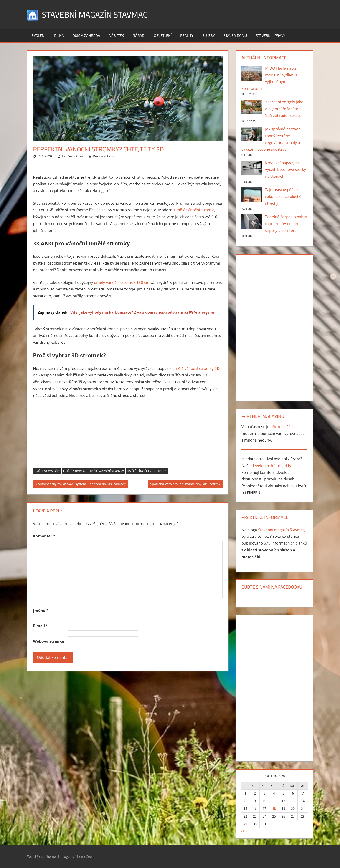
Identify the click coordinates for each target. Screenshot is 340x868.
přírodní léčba (283, 427)
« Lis (244, 831)
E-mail (40, 626)
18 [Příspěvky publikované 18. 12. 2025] (274, 809)
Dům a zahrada (86, 35)
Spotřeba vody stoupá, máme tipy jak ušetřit (184, 484)
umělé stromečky (47, 471)
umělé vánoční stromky (195, 210)
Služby (209, 35)
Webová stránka (49, 641)
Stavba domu (235, 35)
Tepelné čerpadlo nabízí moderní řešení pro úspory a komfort (286, 223)
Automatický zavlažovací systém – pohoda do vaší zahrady (82, 484)
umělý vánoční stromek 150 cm (122, 282)
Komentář (44, 536)
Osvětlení (163, 35)
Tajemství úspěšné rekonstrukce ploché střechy (283, 196)
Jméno (41, 610)
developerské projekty (271, 466)
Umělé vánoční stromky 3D (147, 471)
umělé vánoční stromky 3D (196, 368)
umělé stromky (74, 471)
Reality (187, 35)
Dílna (59, 35)
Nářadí (139, 35)
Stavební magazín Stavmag (95, 14)
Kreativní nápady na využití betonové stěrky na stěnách (286, 170)
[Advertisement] (128, 437)
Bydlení (38, 35)
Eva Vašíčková (72, 156)
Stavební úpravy (271, 35)
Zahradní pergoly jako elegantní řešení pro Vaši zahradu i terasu (284, 109)
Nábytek (116, 35)
